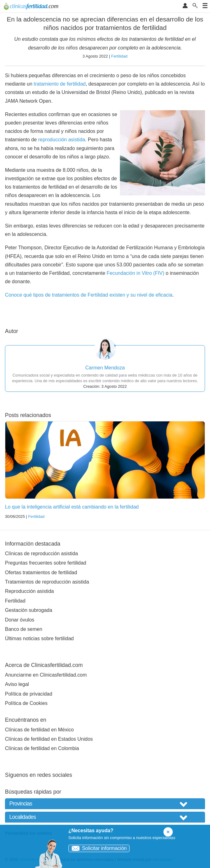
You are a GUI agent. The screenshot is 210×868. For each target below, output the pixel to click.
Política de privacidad (29, 694)
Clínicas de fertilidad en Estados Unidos (49, 739)
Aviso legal (17, 684)
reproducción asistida (62, 140)
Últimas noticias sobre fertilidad (39, 638)
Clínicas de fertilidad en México (39, 730)
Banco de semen (24, 629)
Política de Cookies (26, 703)
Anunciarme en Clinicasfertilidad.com (46, 675)
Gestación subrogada (29, 610)
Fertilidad (119, 56)
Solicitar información (98, 848)
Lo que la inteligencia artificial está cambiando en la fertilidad (72, 507)
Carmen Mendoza (105, 368)
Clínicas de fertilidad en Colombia (42, 748)
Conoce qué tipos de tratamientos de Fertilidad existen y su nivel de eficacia (89, 295)
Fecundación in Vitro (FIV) (135, 273)
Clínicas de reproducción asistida (41, 554)
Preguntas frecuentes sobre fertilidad (46, 563)
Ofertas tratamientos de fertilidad (41, 572)
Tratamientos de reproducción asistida (47, 582)
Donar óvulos (20, 620)
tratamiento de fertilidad (60, 84)
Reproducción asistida (29, 591)
